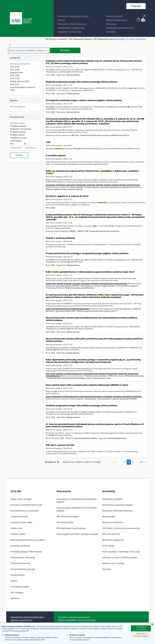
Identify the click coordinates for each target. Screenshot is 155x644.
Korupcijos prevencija (20, 546)
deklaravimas (50, 185)
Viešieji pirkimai (20, 81)
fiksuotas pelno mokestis (70, 397)
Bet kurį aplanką (17, 107)
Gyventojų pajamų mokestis (23, 89)
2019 (62, 438)
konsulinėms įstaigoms (90, 374)
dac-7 (48, 309)
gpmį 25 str (95, 284)
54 (125, 462)
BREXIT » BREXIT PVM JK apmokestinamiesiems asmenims (95, 231)
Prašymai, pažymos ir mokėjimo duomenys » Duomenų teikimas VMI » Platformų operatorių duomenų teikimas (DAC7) (93, 310)
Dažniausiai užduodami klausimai (117, 511)
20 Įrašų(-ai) (52, 462)
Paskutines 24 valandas (21, 129)
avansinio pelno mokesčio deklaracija (90, 397)
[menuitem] (73, 16)
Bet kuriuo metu (17, 123)
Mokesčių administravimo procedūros (28, 540)
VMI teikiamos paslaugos (68, 517)
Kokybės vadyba (18, 534)
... (121, 462)
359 (141, 462)
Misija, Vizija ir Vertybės (21, 499)
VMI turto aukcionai (111, 534)
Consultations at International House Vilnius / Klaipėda (77, 501)
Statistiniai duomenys (20, 563)
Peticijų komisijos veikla (21, 522)
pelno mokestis (81, 185)
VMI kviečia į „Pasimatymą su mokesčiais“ (121, 528)
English (122, 39)
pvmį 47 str (60, 374)
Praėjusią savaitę (18, 132)
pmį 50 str (99, 185)
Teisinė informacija (19, 517)
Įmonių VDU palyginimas (113, 540)
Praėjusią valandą (18, 126)
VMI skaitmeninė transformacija (71, 528)
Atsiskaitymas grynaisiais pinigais (117, 505)
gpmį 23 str (76, 284)
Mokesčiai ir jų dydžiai (112, 499)
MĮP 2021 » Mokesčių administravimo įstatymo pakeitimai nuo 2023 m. (100, 135)
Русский (130, 39)
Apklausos (15, 598)
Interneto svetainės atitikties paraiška (120, 558)
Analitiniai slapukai (76, 635)
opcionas (60, 284)
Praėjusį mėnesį (17, 135)
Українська (140, 39)
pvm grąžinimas (133, 374)
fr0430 (48, 397)
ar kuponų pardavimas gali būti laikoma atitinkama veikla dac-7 (70, 309)
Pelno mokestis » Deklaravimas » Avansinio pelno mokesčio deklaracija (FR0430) (103, 399)
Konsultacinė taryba (20, 587)
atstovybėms (123, 374)
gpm (54, 284)
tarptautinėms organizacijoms (108, 374)
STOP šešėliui (108, 546)
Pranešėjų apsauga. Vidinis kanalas (26, 552)
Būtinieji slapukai (11, 635)
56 (133, 462)
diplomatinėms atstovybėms (73, 374)
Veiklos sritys (16, 528)
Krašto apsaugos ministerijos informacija (121, 552)
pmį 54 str (122, 185)
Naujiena (17, 73)
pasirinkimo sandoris (120, 284)
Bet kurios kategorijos (20, 64)
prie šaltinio (91, 185)
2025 (15, 76)
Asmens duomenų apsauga (23, 569)
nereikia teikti (137, 397)
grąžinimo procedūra (53, 376)
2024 (15, 84)
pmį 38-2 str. (117, 397)
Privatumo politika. (19, 631)
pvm (48, 374)
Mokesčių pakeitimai (117, 438)
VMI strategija (17, 593)
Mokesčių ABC (109, 517)
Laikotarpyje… (17, 141)
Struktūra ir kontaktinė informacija (26, 505)
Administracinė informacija (23, 558)
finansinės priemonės (106, 284)
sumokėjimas (71, 185)
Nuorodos (107, 569)
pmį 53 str (115, 185)
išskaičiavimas (61, 185)
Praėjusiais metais (18, 138)
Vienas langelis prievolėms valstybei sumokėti (77, 534)
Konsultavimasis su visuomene (24, 511)
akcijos (49, 284)
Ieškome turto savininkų (113, 563)
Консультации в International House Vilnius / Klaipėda (77, 509)
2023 (15, 78)
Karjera (14, 581)
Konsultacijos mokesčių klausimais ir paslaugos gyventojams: (27, 619)
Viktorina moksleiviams (113, 522)
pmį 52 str (107, 185)
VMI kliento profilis (65, 522)
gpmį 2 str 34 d (85, 284)
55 (129, 462)
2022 (15, 67)
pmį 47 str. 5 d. (126, 397)
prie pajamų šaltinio (133, 185)
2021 (15, 70)
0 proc (53, 374)
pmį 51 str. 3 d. (107, 397)
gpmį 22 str (68, 284)
